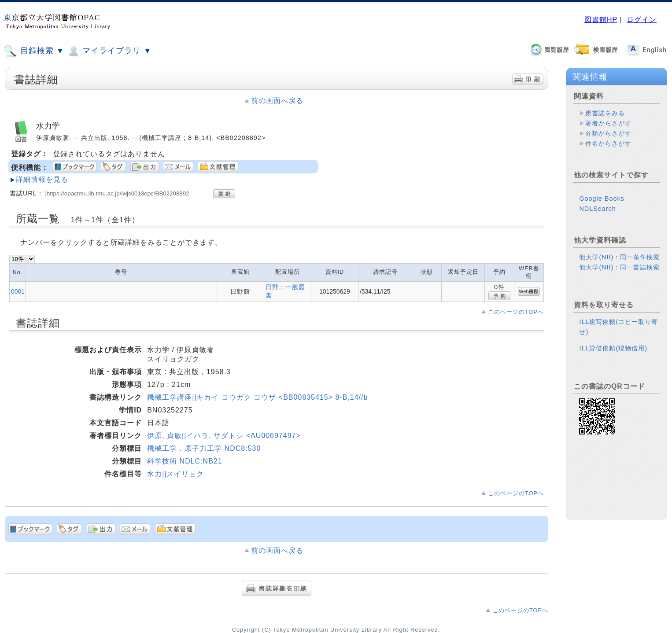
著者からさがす (608, 123)
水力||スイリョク (175, 474)
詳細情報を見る (42, 179)
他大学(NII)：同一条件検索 (619, 257)
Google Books (602, 199)
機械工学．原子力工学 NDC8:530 (204, 448)
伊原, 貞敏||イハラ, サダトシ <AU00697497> (224, 436)
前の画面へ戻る (277, 101)
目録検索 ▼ (34, 51)
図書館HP (601, 20)
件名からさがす (608, 144)
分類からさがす (608, 133)
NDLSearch (597, 209)
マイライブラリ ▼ (109, 51)
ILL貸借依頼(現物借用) (613, 348)
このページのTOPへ (516, 312)
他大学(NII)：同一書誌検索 (619, 267)
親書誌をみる (605, 113)
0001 (18, 291)
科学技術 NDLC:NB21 (185, 461)
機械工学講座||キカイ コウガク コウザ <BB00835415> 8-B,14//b (257, 397)
